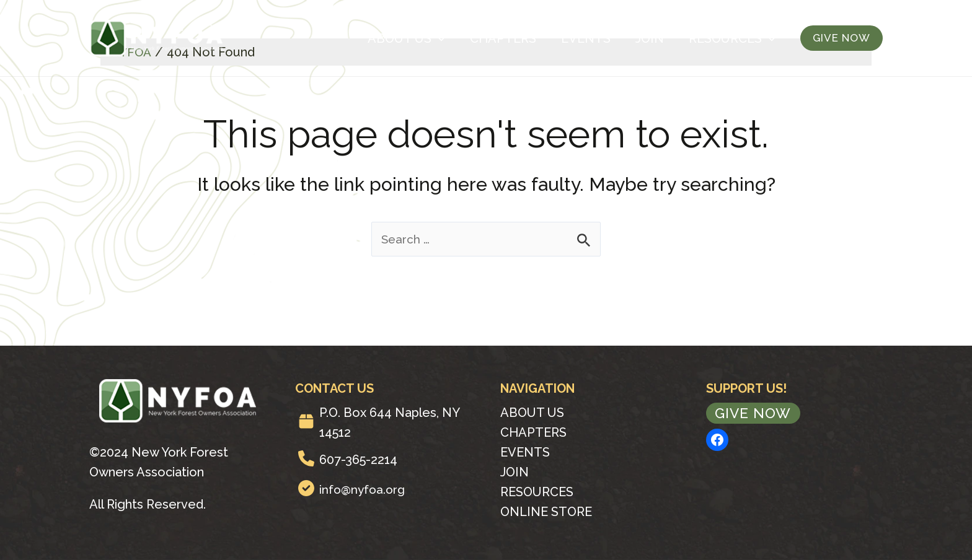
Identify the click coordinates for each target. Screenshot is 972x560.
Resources (732, 38)
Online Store (546, 512)
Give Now (755, 413)
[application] (438, 38)
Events (586, 38)
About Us (406, 38)
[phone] (306, 458)
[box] (306, 421)
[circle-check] (306, 488)
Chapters (503, 38)
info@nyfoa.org (364, 489)
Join (650, 38)
